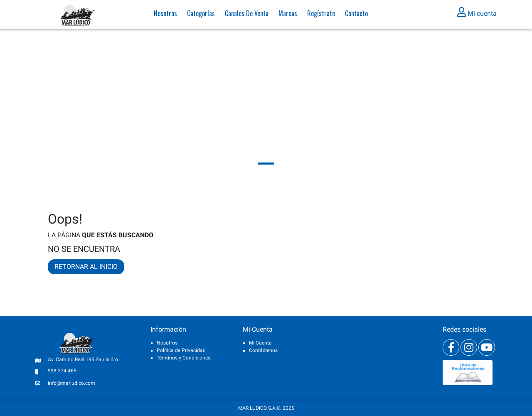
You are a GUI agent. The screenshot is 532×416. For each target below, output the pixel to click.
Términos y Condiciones (183, 358)
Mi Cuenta (260, 343)
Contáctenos (263, 350)
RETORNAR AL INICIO (86, 267)
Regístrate (321, 15)
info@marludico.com (71, 383)
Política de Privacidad (181, 350)
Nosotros (165, 15)
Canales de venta (247, 15)
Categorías (201, 15)
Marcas (288, 15)
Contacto (356, 15)
